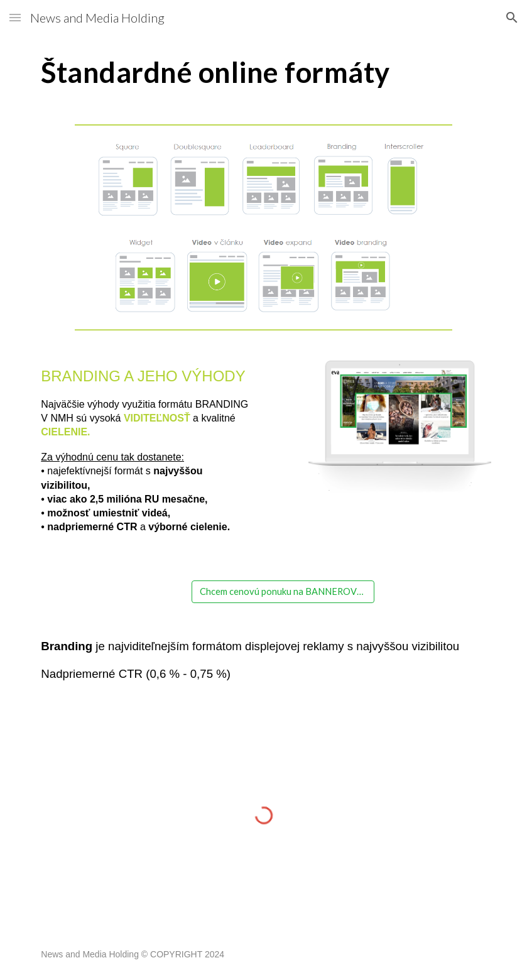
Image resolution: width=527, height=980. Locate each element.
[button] (15, 17)
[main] (263, 72)
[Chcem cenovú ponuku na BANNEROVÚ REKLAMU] (283, 592)
